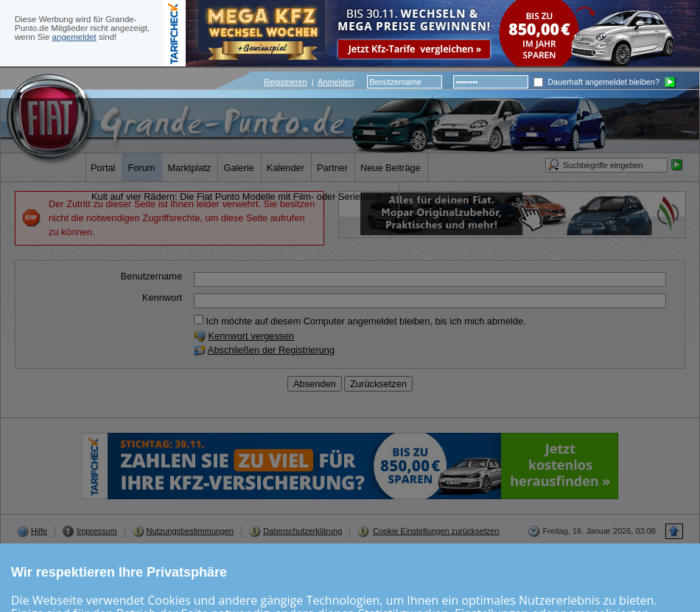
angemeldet (74, 37)
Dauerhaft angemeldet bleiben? (596, 82)
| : (310, 82)
